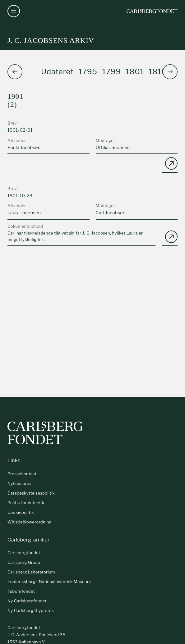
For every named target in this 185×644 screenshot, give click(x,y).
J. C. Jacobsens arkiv (51, 40)
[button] (170, 72)
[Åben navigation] (14, 11)
